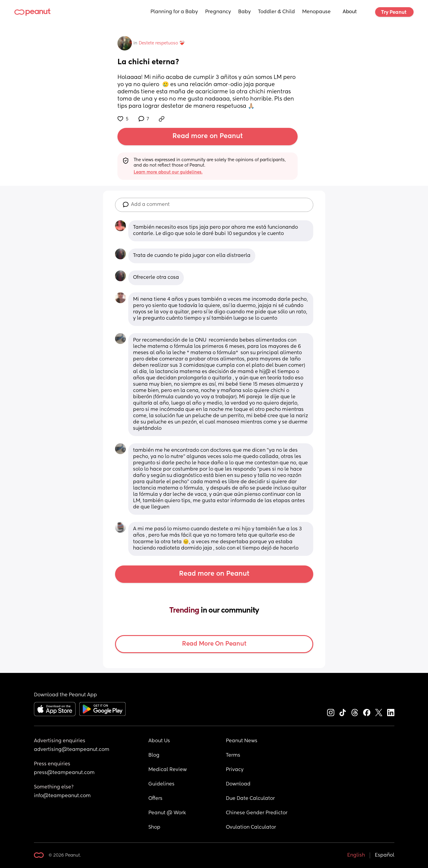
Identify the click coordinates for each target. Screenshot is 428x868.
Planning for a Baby (174, 12)
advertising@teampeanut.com (72, 750)
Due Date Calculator (250, 799)
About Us (159, 741)
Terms (233, 755)
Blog (154, 755)
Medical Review (168, 770)
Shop (154, 827)
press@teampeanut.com (64, 773)
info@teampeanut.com (62, 796)
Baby (244, 12)
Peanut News (242, 741)
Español (385, 855)
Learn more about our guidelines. (168, 172)
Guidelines (161, 784)
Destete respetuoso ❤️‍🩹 (162, 43)
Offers (155, 799)
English (356, 855)
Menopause (316, 12)
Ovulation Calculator (251, 827)
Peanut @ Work (167, 813)
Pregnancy (218, 12)
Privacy (235, 770)
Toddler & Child (276, 12)
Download (238, 784)
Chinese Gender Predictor (257, 813)
